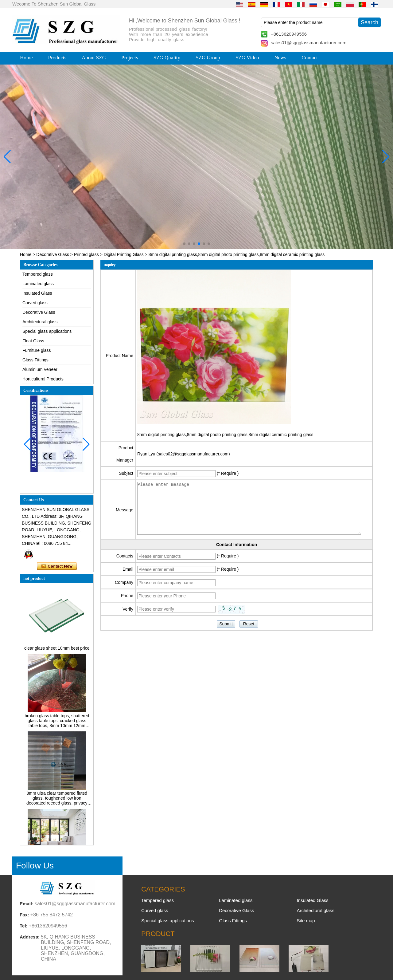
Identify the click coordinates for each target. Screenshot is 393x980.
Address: (30, 937)
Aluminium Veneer (40, 369)
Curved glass (35, 303)
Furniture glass (37, 350)
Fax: (24, 915)
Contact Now (57, 566)
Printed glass (86, 254)
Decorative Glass (53, 254)
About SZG (94, 58)
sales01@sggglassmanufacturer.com (309, 43)
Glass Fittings (35, 360)
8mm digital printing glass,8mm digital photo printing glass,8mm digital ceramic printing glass (225, 435)
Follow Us (35, 866)
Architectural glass (40, 322)
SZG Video (247, 58)
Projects (130, 58)
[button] (184, 244)
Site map (306, 921)
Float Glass (33, 341)
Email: (27, 904)
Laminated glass (38, 284)
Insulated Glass (37, 293)
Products (57, 58)
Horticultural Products (43, 379)
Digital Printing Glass (124, 254)
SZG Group (208, 58)
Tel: (24, 926)
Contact (310, 58)
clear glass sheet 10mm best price (57, 650)
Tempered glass (38, 274)
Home (26, 58)
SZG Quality (167, 58)
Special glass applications (47, 331)
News (280, 58)
